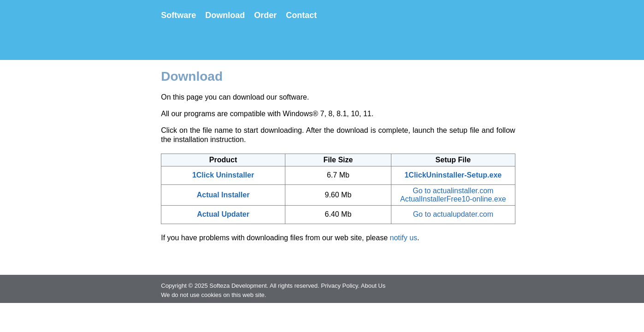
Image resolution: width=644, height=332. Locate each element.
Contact (301, 15)
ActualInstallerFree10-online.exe (453, 199)
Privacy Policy (339, 286)
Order (265, 15)
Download (225, 15)
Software (178, 15)
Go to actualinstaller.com (453, 191)
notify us (404, 238)
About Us (373, 286)
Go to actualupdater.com (453, 214)
